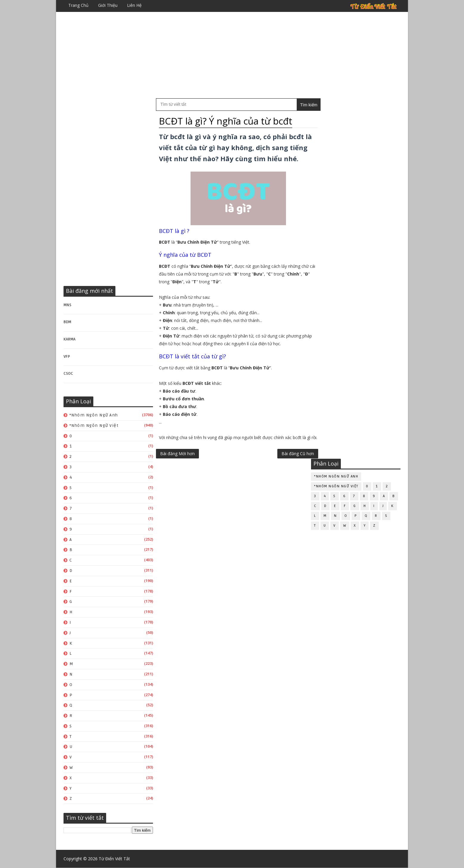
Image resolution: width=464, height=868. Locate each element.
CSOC (68, 374)
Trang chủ (78, 5)
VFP (67, 357)
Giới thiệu (108, 5)
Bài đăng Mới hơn (177, 472)
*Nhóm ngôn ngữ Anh (94, 415)
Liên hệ (134, 5)
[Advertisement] (232, 55)
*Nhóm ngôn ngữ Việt (94, 426)
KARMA (69, 339)
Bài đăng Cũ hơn (285, 472)
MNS (67, 305)
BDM (67, 322)
